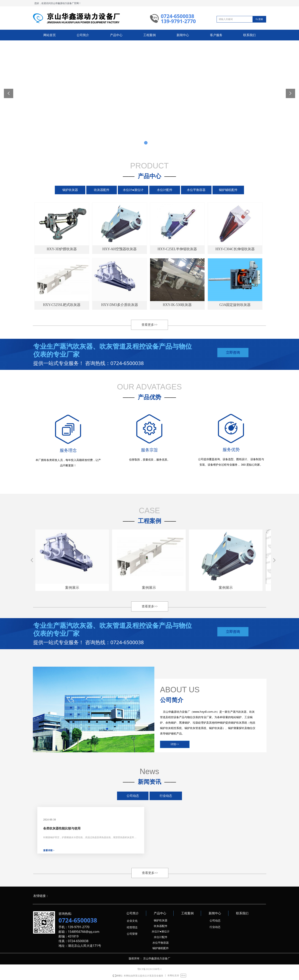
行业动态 (166, 796)
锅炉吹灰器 (70, 190)
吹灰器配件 (102, 190)
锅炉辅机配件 (228, 190)
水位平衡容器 (196, 190)
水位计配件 (165, 190)
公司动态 (133, 796)
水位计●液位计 (133, 190)
